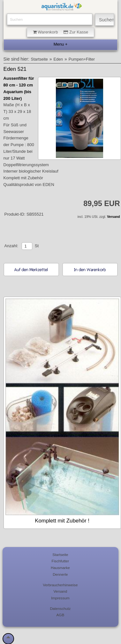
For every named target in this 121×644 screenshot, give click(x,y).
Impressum (60, 598)
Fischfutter (60, 561)
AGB (60, 615)
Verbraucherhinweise (60, 585)
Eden (58, 59)
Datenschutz (60, 608)
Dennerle (60, 574)
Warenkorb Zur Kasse (61, 32)
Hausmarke (60, 568)
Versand (113, 217)
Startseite (39, 59)
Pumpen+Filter (82, 59)
